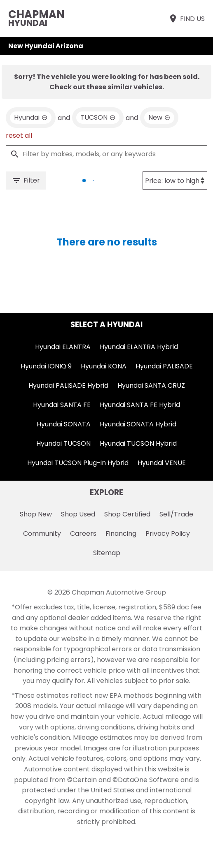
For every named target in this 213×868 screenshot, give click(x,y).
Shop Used (78, 514)
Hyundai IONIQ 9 (46, 366)
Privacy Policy (168, 534)
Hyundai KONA (104, 366)
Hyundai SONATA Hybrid (138, 424)
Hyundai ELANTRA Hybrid (139, 347)
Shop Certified (127, 514)
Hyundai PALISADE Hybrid (68, 385)
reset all (19, 135)
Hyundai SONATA (64, 424)
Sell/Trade (176, 514)
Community (42, 534)
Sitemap (107, 553)
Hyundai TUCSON (63, 443)
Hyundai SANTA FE (62, 405)
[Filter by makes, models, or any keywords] (106, 154)
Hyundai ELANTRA (63, 347)
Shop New (36, 514)
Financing (121, 534)
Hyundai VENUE (162, 463)
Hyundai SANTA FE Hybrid (140, 405)
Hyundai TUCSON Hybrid (138, 443)
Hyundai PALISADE (164, 366)
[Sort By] (175, 181)
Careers (83, 534)
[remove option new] (159, 118)
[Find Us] (186, 19)
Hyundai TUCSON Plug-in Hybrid (78, 463)
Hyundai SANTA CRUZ (151, 385)
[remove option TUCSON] (98, 118)
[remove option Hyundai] (31, 118)
